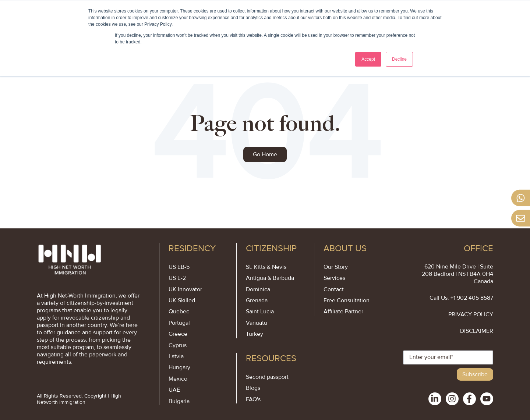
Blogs (253, 388)
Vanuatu (257, 323)
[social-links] (435, 399)
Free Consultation (347, 300)
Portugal (179, 323)
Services (334, 278)
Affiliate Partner (343, 312)
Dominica (258, 289)
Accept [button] (368, 59)
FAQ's (253, 399)
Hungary (179, 367)
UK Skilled (182, 300)
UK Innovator (185, 289)
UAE (174, 390)
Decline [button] (399, 59)
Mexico (178, 379)
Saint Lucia (260, 312)
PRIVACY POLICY (471, 314)
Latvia (176, 356)
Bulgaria (179, 401)
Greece (178, 334)
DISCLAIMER (477, 331)
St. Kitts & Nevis (266, 267)
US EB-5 (179, 267)
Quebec (179, 312)
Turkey (255, 334)
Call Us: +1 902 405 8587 (461, 298)
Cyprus (178, 345)
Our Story (336, 267)
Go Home (265, 154)
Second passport (267, 377)
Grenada (257, 300)
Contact (334, 289)
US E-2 (177, 278)
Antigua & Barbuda (270, 278)
